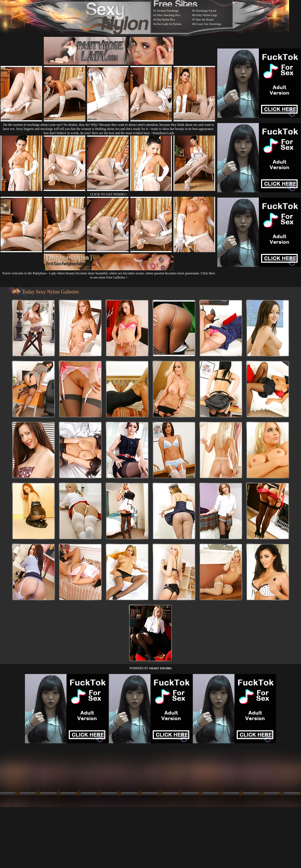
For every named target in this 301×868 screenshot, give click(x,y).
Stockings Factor (206, 11)
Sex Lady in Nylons (169, 24)
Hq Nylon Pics (166, 19)
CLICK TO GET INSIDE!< (109, 194)
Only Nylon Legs (206, 15)
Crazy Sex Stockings (209, 24)
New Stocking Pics (169, 15)
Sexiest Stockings (168, 11)
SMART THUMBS (160, 668)
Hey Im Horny (205, 19)
